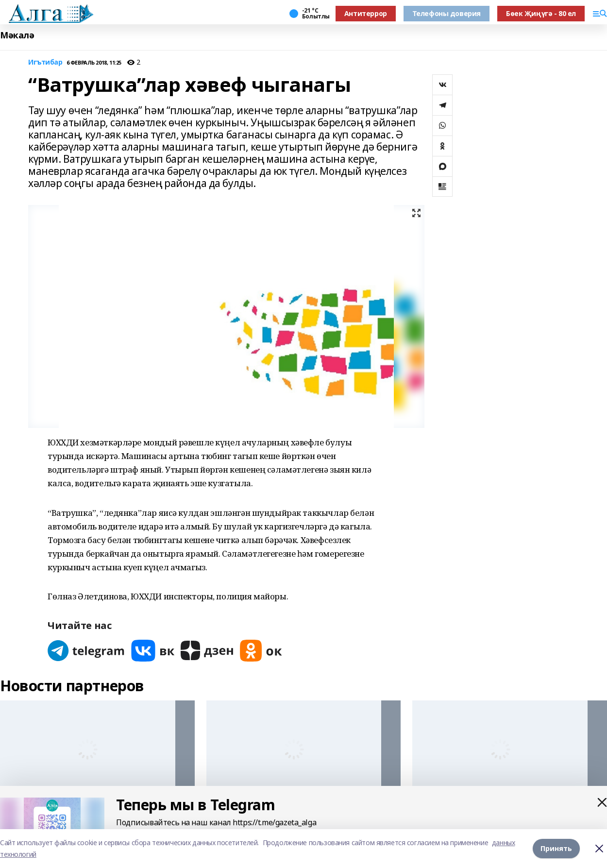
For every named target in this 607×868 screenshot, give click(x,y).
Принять (556, 848)
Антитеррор (366, 13)
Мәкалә (17, 35)
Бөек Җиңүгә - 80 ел (541, 13)
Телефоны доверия (447, 13)
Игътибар (45, 62)
